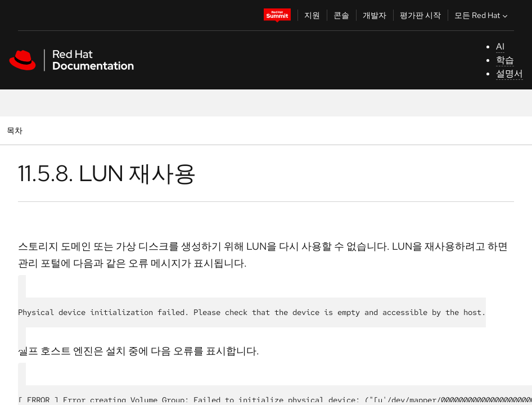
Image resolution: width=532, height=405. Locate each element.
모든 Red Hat (482, 15)
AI (500, 46)
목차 (16, 130)
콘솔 (341, 15)
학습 (505, 60)
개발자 (375, 15)
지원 (312, 15)
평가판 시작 (420, 15)
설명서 (510, 73)
